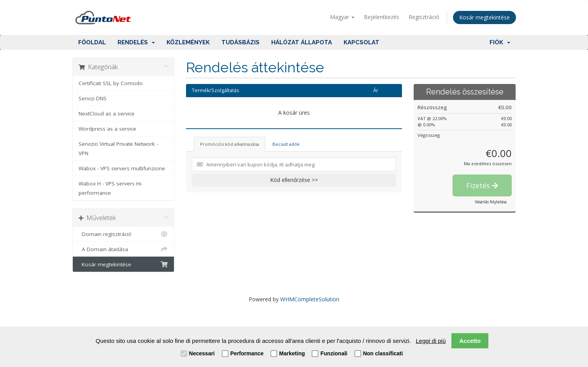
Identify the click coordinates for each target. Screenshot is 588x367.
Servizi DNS (93, 98)
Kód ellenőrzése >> (294, 180)
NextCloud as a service (107, 114)
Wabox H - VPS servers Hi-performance (111, 188)
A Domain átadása (124, 249)
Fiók (500, 42)
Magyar (342, 17)
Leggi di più (431, 341)
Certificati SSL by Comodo (111, 83)
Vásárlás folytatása (491, 202)
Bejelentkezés (382, 17)
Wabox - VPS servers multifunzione (122, 168)
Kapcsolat (362, 42)
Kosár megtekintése (484, 17)
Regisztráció (424, 17)
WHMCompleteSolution (310, 299)
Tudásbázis (240, 42)
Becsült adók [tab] (286, 144)
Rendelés (136, 42)
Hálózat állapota (302, 42)
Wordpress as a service (107, 129)
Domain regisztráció (124, 234)
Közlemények (188, 42)
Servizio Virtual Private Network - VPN (118, 149)
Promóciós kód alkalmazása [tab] (230, 144)
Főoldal (92, 42)
